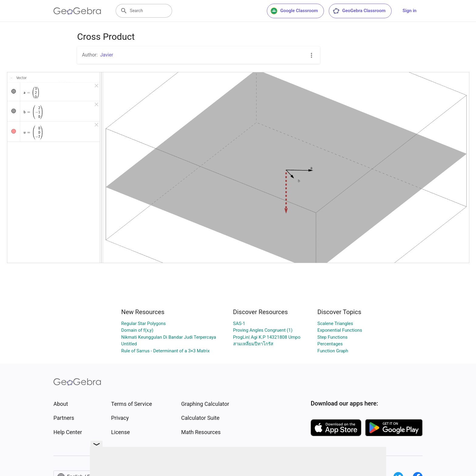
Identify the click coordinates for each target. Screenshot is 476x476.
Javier (107, 55)
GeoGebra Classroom (359, 11)
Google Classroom (294, 11)
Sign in (410, 11)
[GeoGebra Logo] (77, 11)
